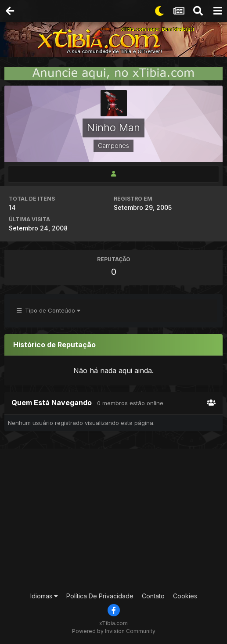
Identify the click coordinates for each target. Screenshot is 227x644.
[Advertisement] (117, 519)
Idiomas (44, 596)
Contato (153, 596)
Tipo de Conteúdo (49, 310)
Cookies (185, 596)
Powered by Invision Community (114, 631)
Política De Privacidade (100, 596)
